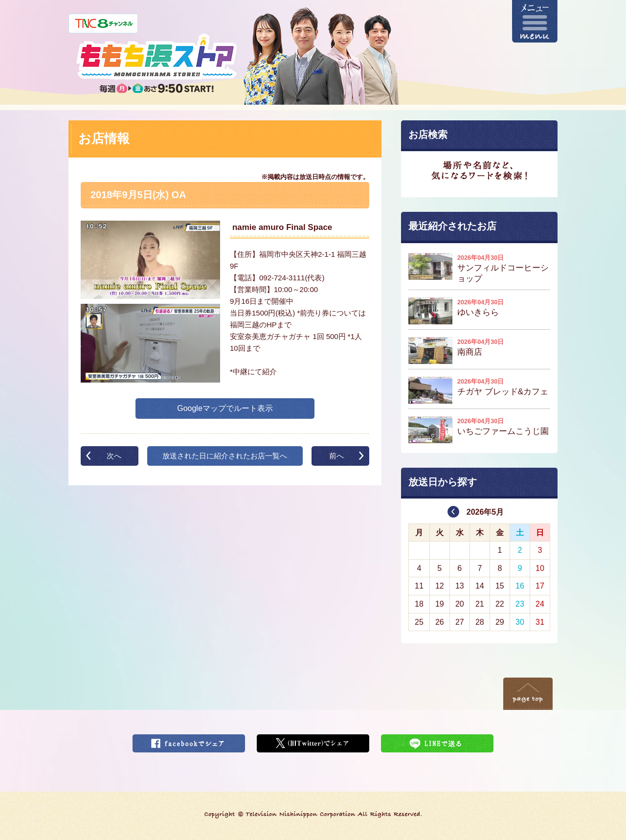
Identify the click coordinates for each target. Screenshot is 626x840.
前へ (336, 456)
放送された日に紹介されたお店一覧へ (225, 456)
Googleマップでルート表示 (225, 408)
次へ (114, 456)
